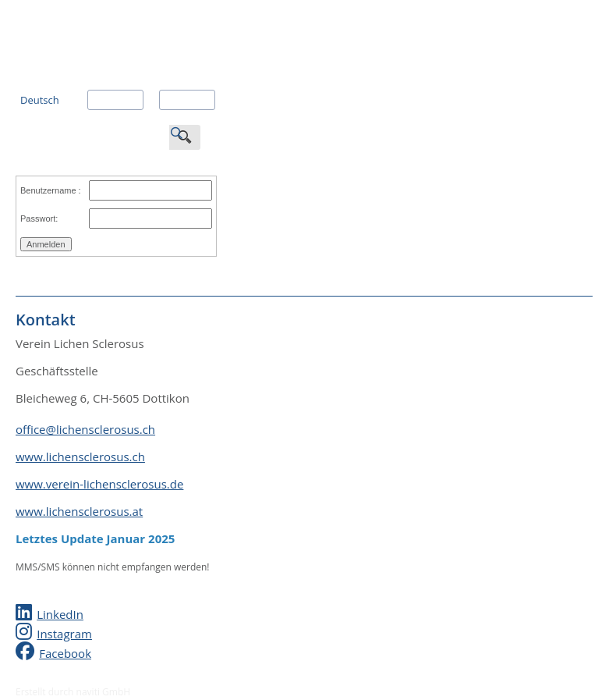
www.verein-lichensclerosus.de (99, 484)
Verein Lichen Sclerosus (132, 23)
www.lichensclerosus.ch (80, 457)
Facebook (65, 653)
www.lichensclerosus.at (79, 511)
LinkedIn (60, 614)
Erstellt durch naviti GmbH (73, 692)
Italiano (181, 100)
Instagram (64, 634)
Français (112, 100)
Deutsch (40, 100)
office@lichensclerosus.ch (85, 429)
